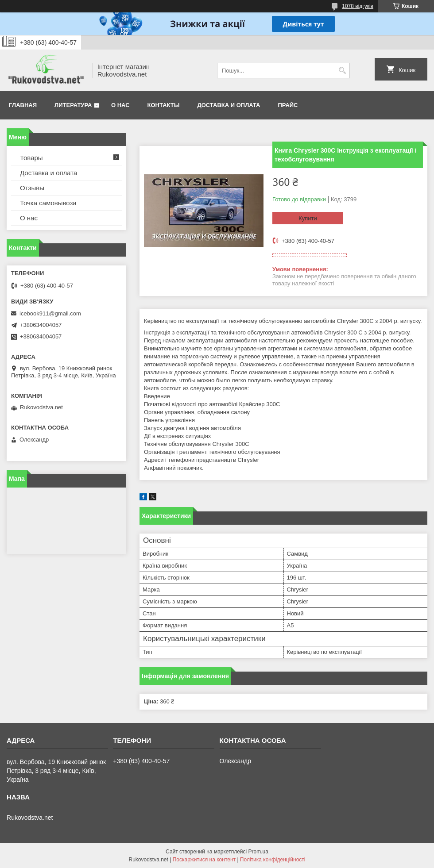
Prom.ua (258, 852)
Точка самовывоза (48, 203)
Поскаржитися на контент (204, 860)
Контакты (164, 105)
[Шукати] (342, 71)
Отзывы (32, 188)
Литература (73, 105)
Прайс (288, 105)
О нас (120, 105)
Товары (31, 158)
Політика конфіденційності (273, 860)
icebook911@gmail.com (50, 313)
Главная (23, 105)
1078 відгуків (358, 6)
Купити (308, 218)
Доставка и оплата (229, 105)
